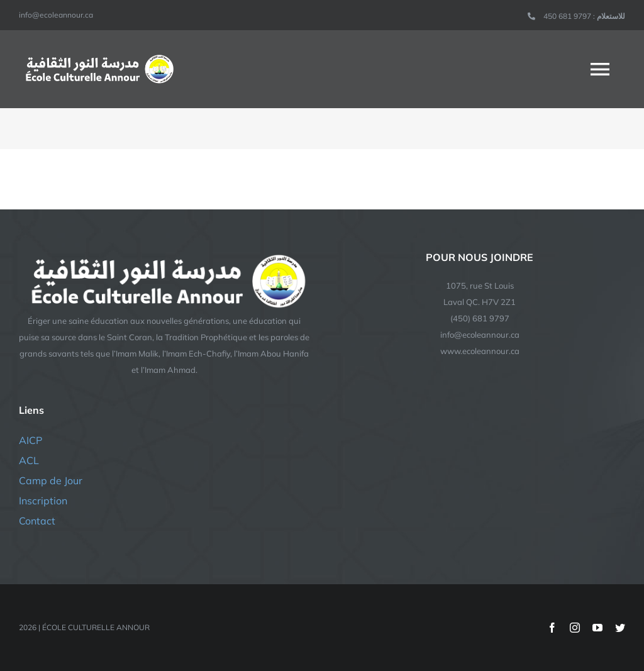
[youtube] (597, 628)
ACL (29, 460)
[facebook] (552, 628)
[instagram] (575, 628)
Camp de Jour (51, 480)
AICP (31, 440)
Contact (37, 521)
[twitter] (620, 628)
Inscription (43, 501)
